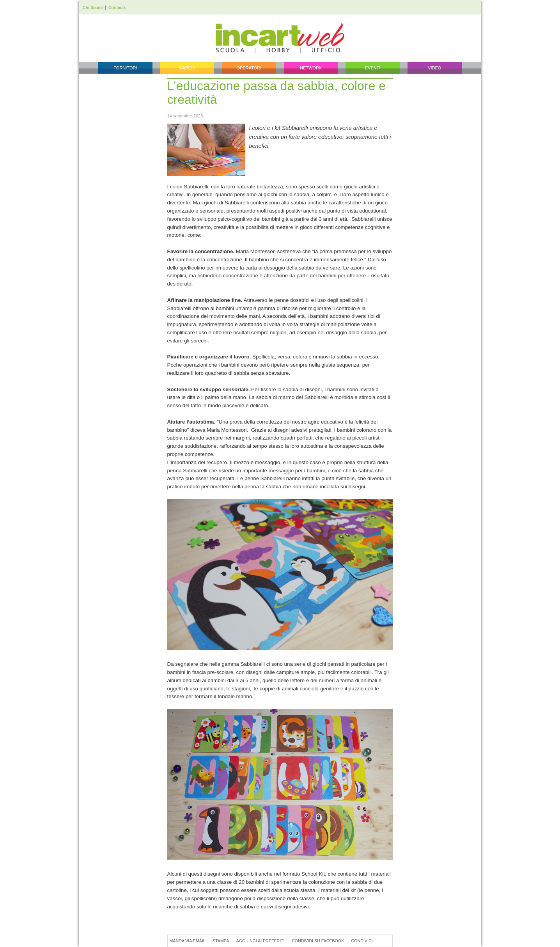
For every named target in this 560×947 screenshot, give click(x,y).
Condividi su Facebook (318, 941)
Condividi (362, 941)
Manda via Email (188, 941)
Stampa (221, 941)
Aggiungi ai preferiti (261, 941)
